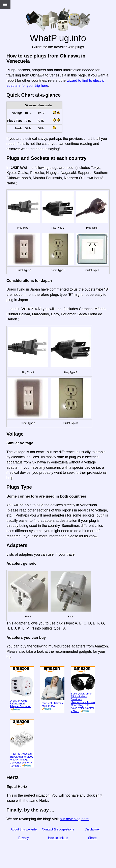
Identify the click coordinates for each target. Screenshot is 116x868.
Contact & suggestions (58, 829)
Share (92, 838)
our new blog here (74, 819)
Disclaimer (92, 829)
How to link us (58, 838)
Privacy (24, 838)
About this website (24, 829)
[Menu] (5, 4)
